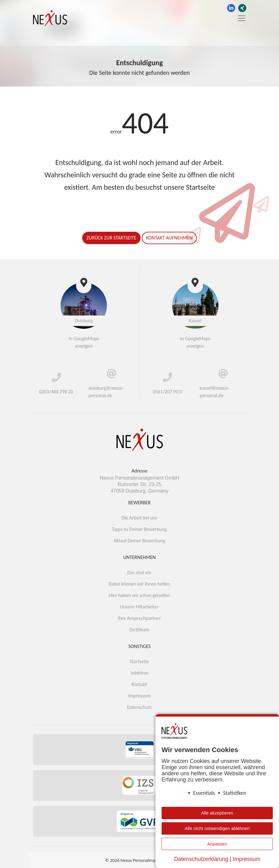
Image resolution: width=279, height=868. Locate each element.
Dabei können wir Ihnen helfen (139, 584)
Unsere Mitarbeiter (139, 607)
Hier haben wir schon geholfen (139, 595)
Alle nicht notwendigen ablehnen (217, 828)
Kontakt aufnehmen (169, 238)
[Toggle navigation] (240, 18)
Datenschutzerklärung (201, 859)
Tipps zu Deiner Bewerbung (139, 529)
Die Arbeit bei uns (139, 518)
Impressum (139, 696)
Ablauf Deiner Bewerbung (139, 541)
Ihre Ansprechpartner (139, 618)
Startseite (139, 661)
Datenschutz (139, 707)
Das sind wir (139, 572)
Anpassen (217, 844)
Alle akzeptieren (217, 813)
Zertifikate (139, 630)
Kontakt (139, 684)
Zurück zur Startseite (111, 238)
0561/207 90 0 (167, 392)
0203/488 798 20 (56, 392)
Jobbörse (139, 673)
